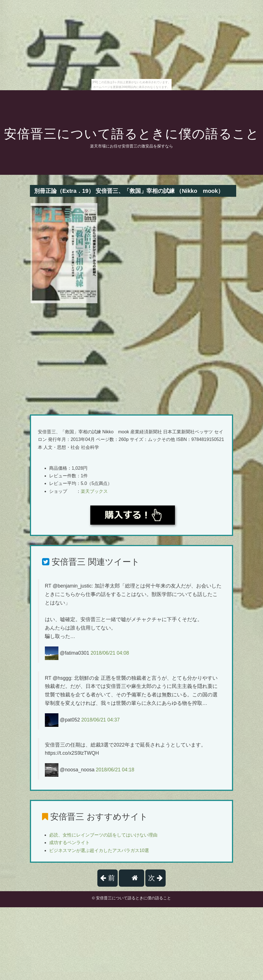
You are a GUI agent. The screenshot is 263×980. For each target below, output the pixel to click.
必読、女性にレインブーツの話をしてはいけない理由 (103, 835)
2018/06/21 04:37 (100, 719)
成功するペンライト (69, 843)
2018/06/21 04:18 (115, 770)
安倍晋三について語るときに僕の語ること (132, 134)
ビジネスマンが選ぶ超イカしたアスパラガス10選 (99, 850)
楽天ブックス (94, 491)
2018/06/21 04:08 (110, 653)
